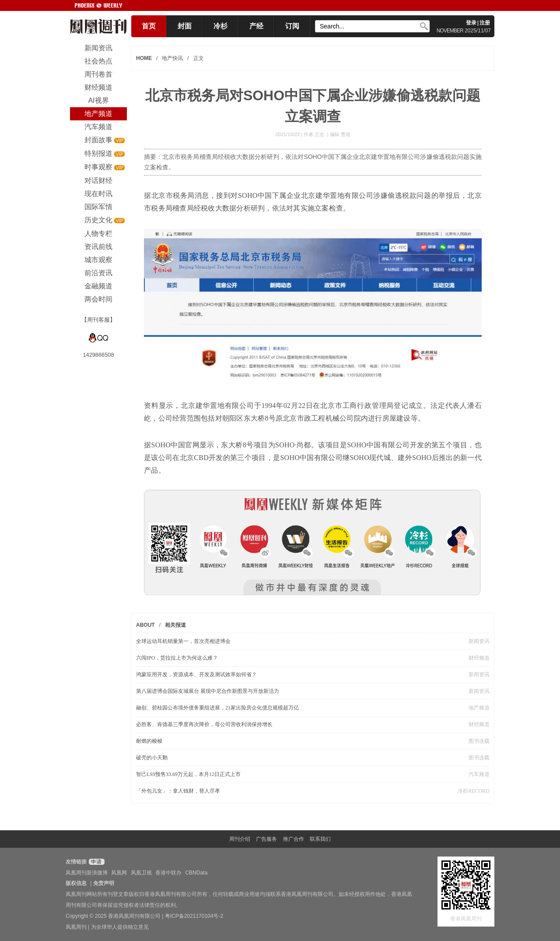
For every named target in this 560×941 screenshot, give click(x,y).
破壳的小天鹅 (152, 758)
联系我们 (320, 839)
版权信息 (76, 883)
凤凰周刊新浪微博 (87, 873)
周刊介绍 (240, 839)
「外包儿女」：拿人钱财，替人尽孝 (178, 791)
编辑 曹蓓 (340, 134)
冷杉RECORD (474, 791)
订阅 (292, 26)
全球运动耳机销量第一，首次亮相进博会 (183, 641)
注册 (485, 23)
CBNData (196, 873)
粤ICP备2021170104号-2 (194, 916)
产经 (256, 26)
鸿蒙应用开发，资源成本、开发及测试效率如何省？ (196, 674)
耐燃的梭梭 (149, 741)
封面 (185, 26)
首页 (149, 26)
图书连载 (479, 741)
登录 (471, 23)
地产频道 (479, 708)
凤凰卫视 (141, 873)
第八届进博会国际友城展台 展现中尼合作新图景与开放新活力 (208, 691)
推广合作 (294, 839)
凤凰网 (119, 873)
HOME (144, 58)
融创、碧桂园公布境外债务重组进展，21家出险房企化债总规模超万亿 (217, 708)
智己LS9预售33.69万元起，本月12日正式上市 (188, 774)
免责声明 (104, 883)
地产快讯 (172, 58)
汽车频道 (479, 774)
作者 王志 (315, 134)
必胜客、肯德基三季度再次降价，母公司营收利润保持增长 (204, 724)
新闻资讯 (479, 641)
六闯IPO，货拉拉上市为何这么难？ (177, 658)
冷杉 (220, 26)
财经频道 (479, 658)
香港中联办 (168, 873)
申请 (96, 862)
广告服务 (266, 839)
